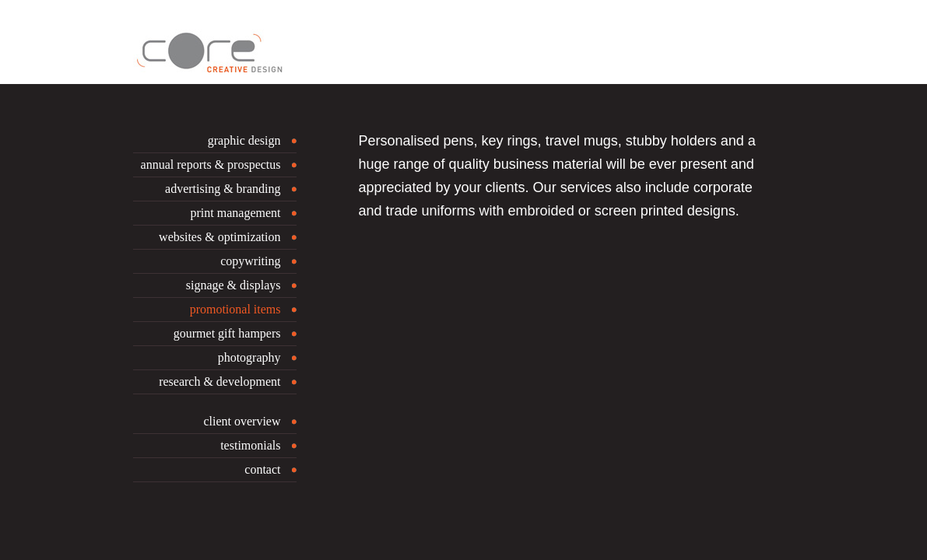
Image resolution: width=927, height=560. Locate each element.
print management (236, 213)
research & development (219, 381)
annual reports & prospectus (211, 164)
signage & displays (234, 285)
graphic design (244, 140)
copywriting (250, 261)
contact (262, 469)
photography (249, 357)
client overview (242, 421)
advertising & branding (223, 189)
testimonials (250, 445)
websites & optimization (219, 237)
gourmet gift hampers (227, 333)
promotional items (235, 309)
